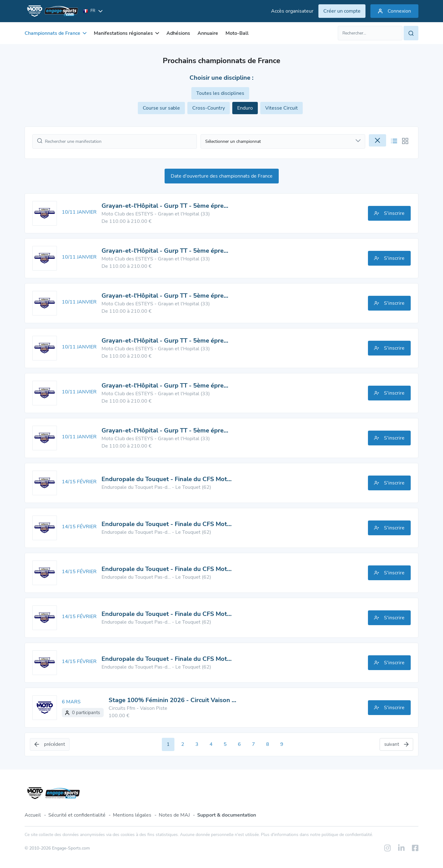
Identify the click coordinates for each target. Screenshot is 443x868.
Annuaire (208, 33)
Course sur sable (161, 108)
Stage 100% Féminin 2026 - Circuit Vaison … (172, 700)
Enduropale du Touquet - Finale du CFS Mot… (167, 479)
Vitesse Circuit (281, 108)
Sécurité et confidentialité (77, 815)
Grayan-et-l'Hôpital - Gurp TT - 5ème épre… (165, 206)
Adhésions (178, 33)
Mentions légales (132, 815)
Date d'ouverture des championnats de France (222, 176)
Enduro (245, 108)
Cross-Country (209, 108)
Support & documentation (227, 815)
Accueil (33, 815)
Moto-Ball (237, 33)
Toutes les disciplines (220, 93)
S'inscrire (389, 213)
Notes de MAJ (174, 815)
